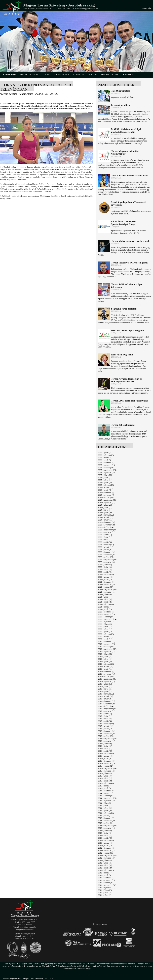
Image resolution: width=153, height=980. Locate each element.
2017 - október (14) (106, 706)
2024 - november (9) (106, 495)
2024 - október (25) (106, 497)
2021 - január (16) (105, 609)
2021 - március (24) (106, 604)
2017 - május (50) (105, 719)
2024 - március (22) (106, 515)
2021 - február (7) (105, 607)
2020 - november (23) (107, 614)
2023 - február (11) (105, 547)
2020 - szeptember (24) (107, 619)
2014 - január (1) (105, 816)
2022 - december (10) (107, 552)
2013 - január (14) (105, 845)
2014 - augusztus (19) (107, 801)
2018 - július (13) (105, 684)
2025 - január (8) (105, 490)
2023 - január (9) (105, 550)
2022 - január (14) (105, 579)
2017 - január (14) (105, 729)
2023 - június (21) (105, 537)
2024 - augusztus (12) (107, 502)
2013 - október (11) (106, 823)
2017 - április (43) (105, 721)
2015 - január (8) (105, 788)
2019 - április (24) (105, 662)
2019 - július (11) (105, 654)
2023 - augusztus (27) (107, 532)
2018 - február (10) (106, 696)
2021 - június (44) (105, 597)
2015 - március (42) (106, 783)
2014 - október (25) (106, 796)
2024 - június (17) (105, 507)
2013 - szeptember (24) (107, 826)
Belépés (147, 9)
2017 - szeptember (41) (107, 709)
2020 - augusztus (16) (107, 622)
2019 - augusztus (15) (107, 652)
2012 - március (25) (106, 870)
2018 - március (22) (106, 694)
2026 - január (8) (105, 460)
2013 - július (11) (105, 831)
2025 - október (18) (106, 468)
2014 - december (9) (106, 791)
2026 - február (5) (105, 458)
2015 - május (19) (105, 778)
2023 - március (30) (106, 545)
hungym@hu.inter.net (25, 930)
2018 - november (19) (107, 674)
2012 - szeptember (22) (107, 855)
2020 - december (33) (107, 612)
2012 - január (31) (105, 875)
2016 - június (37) (105, 746)
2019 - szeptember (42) (107, 649)
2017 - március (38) (106, 724)
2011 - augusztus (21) (107, 888)
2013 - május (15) (105, 836)
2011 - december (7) (106, 878)
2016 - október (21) (106, 736)
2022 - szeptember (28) (107, 560)
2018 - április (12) (105, 691)
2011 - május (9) (104, 895)
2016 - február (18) (106, 756)
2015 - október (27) (106, 766)
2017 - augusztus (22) (107, 711)
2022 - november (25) (107, 555)
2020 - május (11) (105, 629)
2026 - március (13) (106, 455)
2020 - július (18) (105, 624)
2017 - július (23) (105, 714)
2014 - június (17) (105, 806)
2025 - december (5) (106, 463)
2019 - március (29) (106, 664)
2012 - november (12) (107, 850)
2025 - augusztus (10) (107, 473)
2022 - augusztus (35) (107, 562)
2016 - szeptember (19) (107, 739)
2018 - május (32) (105, 689)
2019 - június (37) (105, 657)
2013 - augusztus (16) (107, 828)
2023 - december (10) (107, 522)
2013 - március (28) (106, 840)
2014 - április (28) (105, 811)
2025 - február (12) (106, 488)
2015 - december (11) (106, 761)
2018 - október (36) (106, 676)
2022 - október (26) (106, 557)
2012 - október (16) (106, 853)
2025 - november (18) (107, 465)
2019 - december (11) (106, 642)
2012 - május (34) (105, 865)
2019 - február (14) (106, 666)
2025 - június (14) (105, 478)
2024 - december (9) (106, 492)
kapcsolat (129, 75)
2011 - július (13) (105, 890)
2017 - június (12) (105, 716)
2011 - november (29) (107, 880)
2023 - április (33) (105, 542)
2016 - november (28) (107, 734)
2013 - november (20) (107, 821)
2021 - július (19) (105, 594)
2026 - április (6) (105, 453)
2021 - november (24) (107, 584)
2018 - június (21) (105, 686)
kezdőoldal (10, 75)
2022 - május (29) (105, 570)
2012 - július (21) (105, 860)
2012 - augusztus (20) (107, 858)
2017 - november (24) (107, 704)
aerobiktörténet (110, 75)
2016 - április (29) (105, 751)
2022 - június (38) (105, 567)
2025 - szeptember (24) (107, 470)
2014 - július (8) (104, 803)
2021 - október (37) (106, 587)
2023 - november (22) (107, 525)
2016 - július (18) (105, 744)
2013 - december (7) (106, 818)
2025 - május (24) (105, 480)
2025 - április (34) (105, 483)
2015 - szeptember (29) (107, 768)
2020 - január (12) (105, 639)
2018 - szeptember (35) (107, 679)
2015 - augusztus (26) (107, 771)
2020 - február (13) (106, 637)
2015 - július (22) (105, 773)
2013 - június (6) (105, 833)
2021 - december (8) (106, 582)
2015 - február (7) (105, 786)
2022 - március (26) (106, 575)
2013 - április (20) (105, 838)
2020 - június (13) (105, 627)
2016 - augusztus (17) (107, 741)
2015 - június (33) (105, 776)
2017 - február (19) (106, 726)
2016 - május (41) (105, 749)
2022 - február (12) (106, 577)
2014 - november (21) (107, 793)
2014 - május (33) (105, 808)
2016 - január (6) (105, 758)
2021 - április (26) (105, 602)
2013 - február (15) (106, 843)
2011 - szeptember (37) (107, 885)
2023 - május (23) (105, 540)
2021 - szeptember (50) (107, 589)
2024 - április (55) (105, 512)
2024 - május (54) (105, 510)
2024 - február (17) (106, 517)
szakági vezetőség (30, 75)
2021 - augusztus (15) (107, 592)
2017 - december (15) (107, 701)
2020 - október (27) (106, 617)
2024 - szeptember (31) (107, 500)
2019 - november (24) (107, 644)
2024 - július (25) (105, 505)
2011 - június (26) (105, 893)
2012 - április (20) (105, 868)
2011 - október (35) (106, 883)
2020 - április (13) (105, 632)
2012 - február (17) (106, 873)
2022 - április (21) (105, 572)
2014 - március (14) (106, 813)
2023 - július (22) (105, 535)
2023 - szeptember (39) (107, 530)
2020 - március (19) (106, 634)
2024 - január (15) (105, 520)
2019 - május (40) (105, 659)
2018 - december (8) (106, 671)
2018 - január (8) (105, 699)
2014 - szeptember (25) (107, 798)
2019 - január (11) (105, 669)
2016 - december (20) (107, 731)
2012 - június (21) (105, 863)
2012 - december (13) (107, 848)
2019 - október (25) (106, 647)
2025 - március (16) (106, 485)
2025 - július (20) (105, 475)
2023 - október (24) (106, 527)
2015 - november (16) (107, 763)
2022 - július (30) (105, 565)
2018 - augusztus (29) (107, 681)
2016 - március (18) (106, 753)
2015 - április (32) (105, 781)
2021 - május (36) (105, 599)
